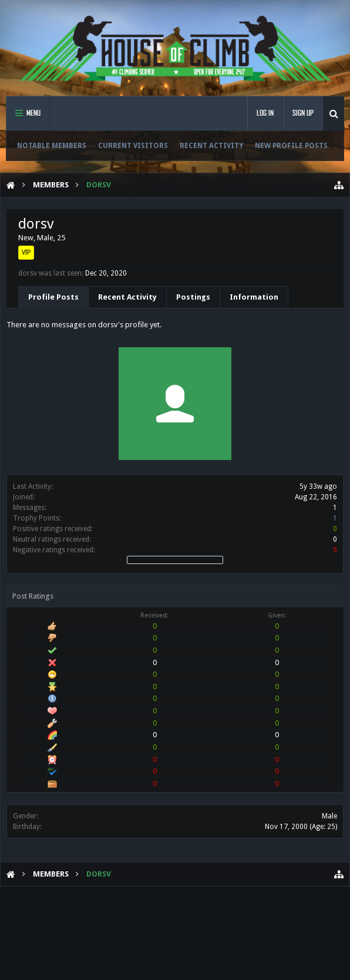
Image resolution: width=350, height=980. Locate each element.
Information (254, 297)
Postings (193, 297)
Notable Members (52, 146)
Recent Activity (211, 146)
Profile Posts (53, 297)
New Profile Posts (291, 146)
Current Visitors (133, 146)
